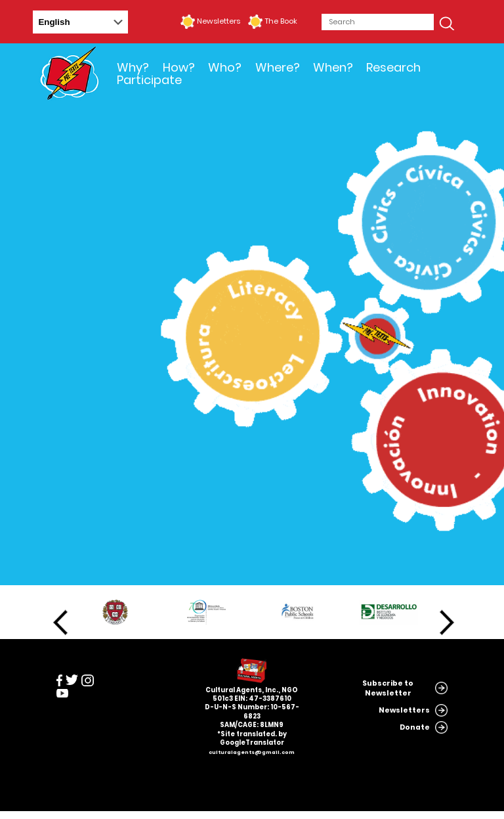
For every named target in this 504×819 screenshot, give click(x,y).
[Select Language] (80, 22)
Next (447, 623)
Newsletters (219, 21)
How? (179, 67)
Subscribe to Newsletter (388, 688)
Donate (415, 727)
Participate (149, 80)
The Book (281, 21)
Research (393, 67)
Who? (225, 67)
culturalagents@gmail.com (252, 752)
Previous (60, 623)
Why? (133, 67)
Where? (278, 67)
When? (333, 67)
